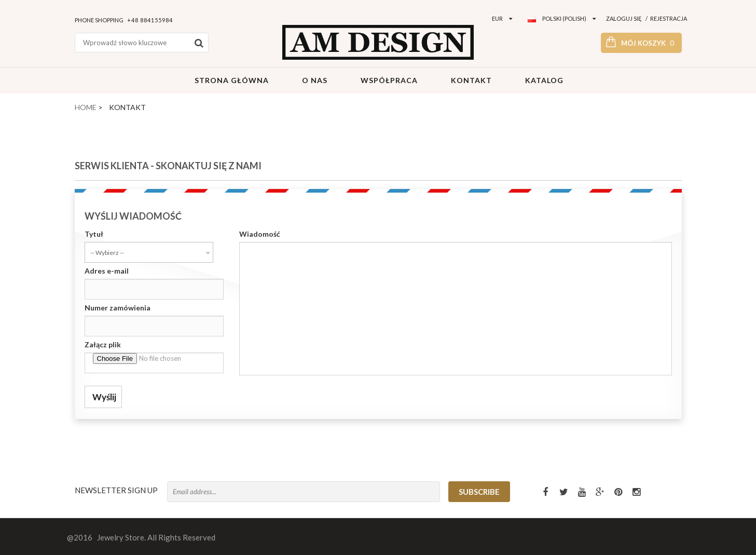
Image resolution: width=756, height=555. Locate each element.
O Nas (314, 80)
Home (86, 107)
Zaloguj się (624, 18)
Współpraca (388, 80)
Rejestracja (669, 18)
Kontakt (470, 80)
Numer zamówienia (118, 308)
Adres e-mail (107, 271)
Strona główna (231, 80)
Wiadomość (260, 234)
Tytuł (94, 234)
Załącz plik (103, 344)
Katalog (543, 80)
